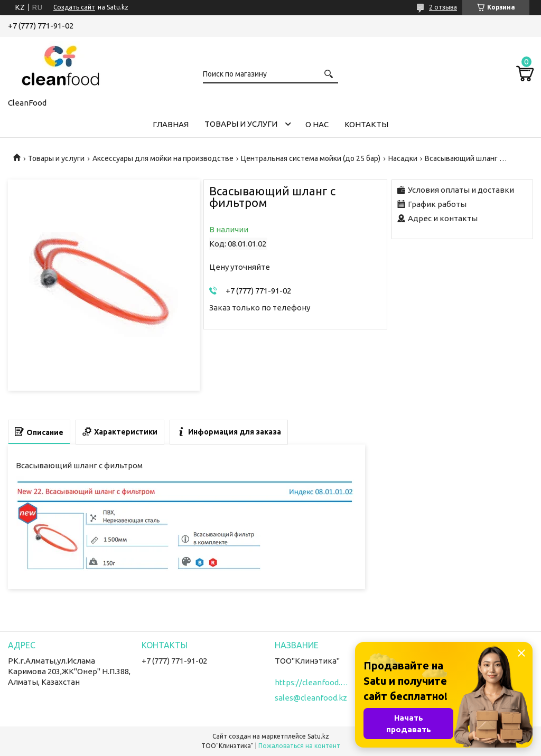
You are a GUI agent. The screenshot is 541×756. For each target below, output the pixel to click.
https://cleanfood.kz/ (312, 682)
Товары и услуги (241, 124)
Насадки (403, 158)
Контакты (366, 124)
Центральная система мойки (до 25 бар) (311, 158)
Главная (171, 124)
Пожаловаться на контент (299, 746)
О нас (317, 124)
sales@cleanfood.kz (311, 698)
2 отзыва (443, 7)
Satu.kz (318, 736)
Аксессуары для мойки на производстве (163, 158)
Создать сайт (74, 7)
